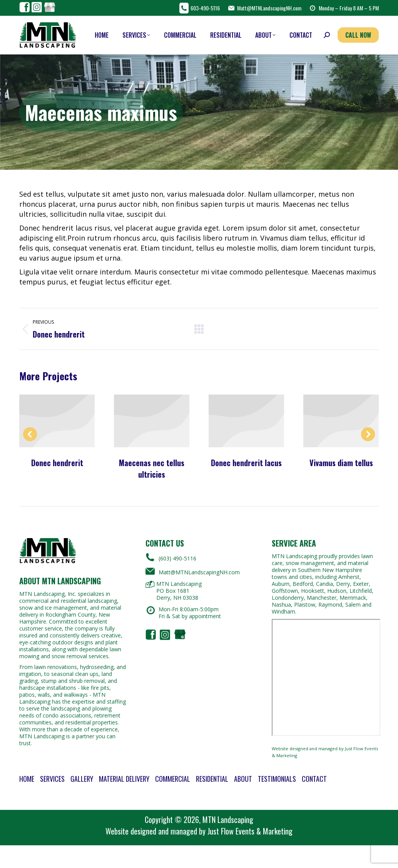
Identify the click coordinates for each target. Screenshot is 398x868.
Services (52, 779)
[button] (30, 434)
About (243, 779)
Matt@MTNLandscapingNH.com (264, 8)
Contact (314, 779)
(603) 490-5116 (171, 557)
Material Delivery (124, 779)
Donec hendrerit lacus (246, 463)
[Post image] (57, 421)
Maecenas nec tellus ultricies (152, 468)
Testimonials (277, 779)
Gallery (82, 779)
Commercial (173, 779)
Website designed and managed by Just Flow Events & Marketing (325, 752)
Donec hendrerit (57, 463)
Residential (212, 779)
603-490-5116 (200, 8)
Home (27, 779)
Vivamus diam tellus (341, 463)
